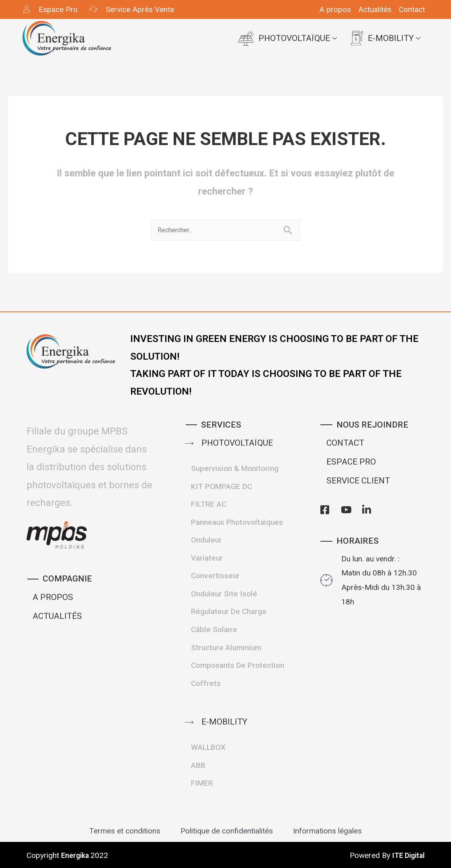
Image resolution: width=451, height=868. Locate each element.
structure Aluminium (226, 648)
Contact (412, 9)
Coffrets (206, 683)
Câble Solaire (214, 630)
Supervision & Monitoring (235, 468)
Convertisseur (215, 576)
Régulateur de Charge (229, 611)
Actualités (375, 9)
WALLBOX (208, 747)
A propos (335, 9)
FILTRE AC (209, 504)
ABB (198, 765)
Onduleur (206, 540)
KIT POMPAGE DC (221, 486)
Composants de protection (238, 665)
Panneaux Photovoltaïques (237, 522)
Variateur (207, 558)
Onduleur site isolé (224, 594)
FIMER (202, 783)
